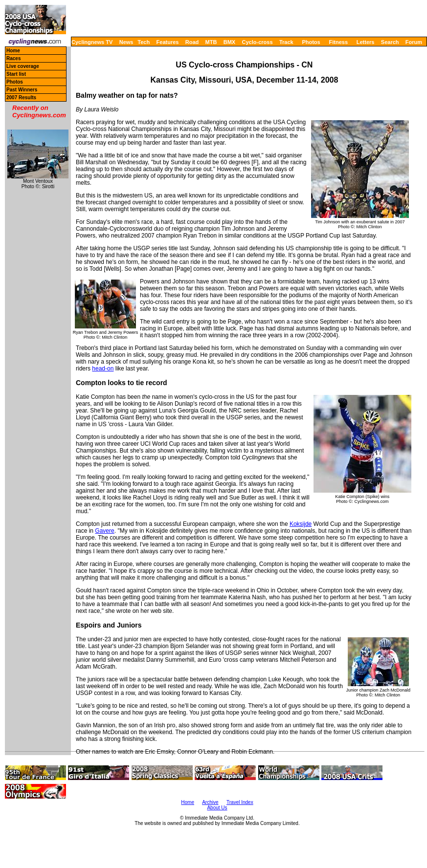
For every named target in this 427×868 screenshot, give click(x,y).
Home (13, 51)
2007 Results (21, 98)
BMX (229, 42)
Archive (210, 802)
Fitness (338, 42)
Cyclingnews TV (92, 42)
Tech (144, 42)
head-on (103, 369)
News (126, 42)
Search (390, 42)
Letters (366, 42)
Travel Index (240, 802)
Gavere (104, 531)
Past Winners (22, 90)
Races (13, 58)
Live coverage (23, 66)
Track (286, 42)
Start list (16, 74)
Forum (414, 42)
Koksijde (301, 524)
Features (168, 42)
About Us (217, 808)
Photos (311, 42)
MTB (211, 42)
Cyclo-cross (258, 42)
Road (192, 42)
